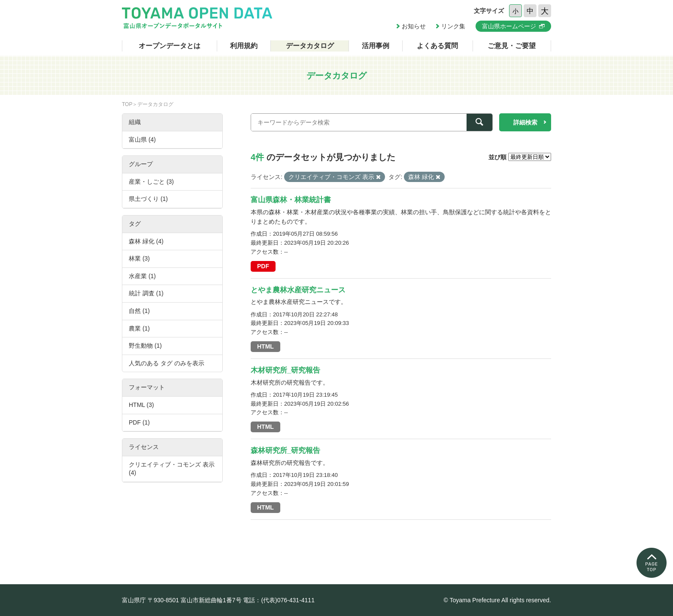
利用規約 (244, 46)
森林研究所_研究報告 (285, 451)
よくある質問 (437, 46)
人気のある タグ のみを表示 (167, 363)
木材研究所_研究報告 (285, 370)
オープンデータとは (170, 46)
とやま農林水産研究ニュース (298, 290)
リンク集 (453, 26)
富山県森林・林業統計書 (291, 200)
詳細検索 (525, 122)
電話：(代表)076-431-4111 (279, 600)
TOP (127, 104)
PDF (263, 266)
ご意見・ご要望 (512, 46)
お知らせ (414, 26)
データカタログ (310, 46)
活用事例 (376, 46)
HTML (265, 346)
